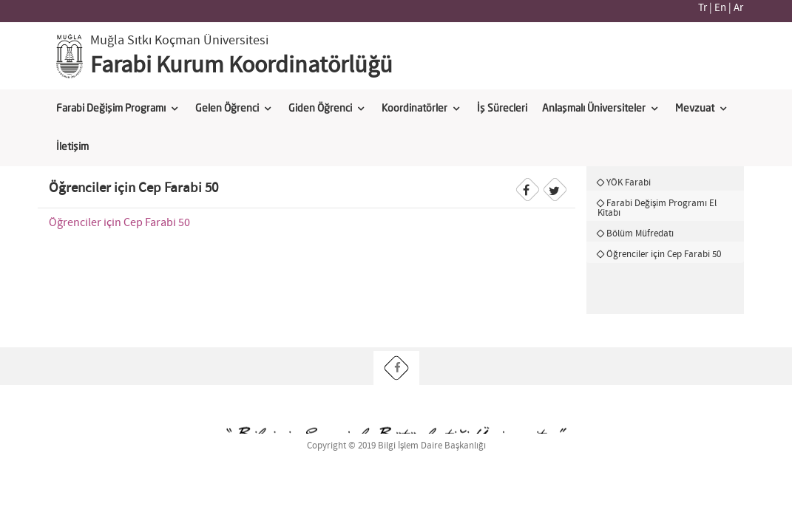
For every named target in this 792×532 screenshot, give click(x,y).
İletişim (72, 147)
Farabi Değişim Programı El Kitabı (657, 208)
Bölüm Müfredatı (640, 233)
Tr (703, 8)
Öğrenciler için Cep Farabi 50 (119, 223)
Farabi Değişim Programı (111, 109)
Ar (738, 8)
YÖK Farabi (629, 183)
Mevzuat (695, 109)
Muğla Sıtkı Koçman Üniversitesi (179, 41)
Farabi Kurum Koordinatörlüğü (241, 66)
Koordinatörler (414, 109)
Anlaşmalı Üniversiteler (594, 109)
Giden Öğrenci (320, 109)
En (720, 8)
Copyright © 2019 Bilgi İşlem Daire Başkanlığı (396, 446)
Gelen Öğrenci (227, 109)
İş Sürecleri (502, 109)
